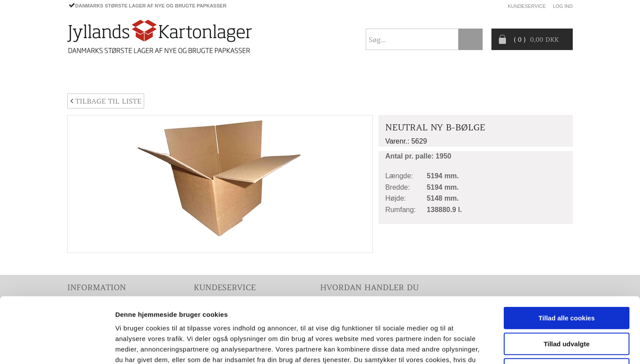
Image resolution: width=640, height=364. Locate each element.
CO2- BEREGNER (402, 77)
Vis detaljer (457, 347)
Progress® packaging (324, 77)
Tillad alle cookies (567, 257)
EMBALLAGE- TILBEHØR (197, 77)
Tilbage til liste (106, 101)
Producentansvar (473, 77)
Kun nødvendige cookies (567, 308)
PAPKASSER (128, 77)
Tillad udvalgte (567, 283)
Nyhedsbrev (552, 76)
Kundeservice (527, 6)
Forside (81, 77)
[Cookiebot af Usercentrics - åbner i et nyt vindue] (57, 347)
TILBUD (260, 77)
